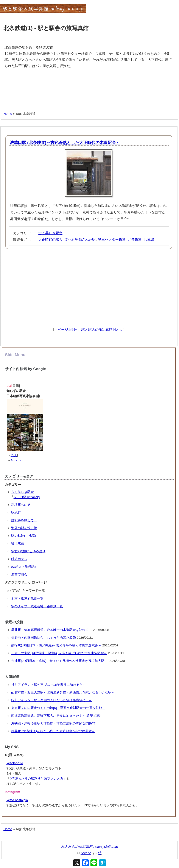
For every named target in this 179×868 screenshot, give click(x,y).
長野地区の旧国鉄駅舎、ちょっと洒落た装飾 (44, 638)
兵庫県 (149, 240)
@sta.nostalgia (17, 800)
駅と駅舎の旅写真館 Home (102, 330)
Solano (86, 853)
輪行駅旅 (18, 543)
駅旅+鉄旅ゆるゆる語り (28, 551)
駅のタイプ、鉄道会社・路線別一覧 (37, 606)
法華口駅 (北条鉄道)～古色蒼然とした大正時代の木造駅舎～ (65, 143)
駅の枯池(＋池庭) (24, 536)
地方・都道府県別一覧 (27, 598)
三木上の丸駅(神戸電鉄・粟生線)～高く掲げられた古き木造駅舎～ (59, 653)
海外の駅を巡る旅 (24, 528)
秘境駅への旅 (21, 505)
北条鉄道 (135, 240)
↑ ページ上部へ (67, 330)
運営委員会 (19, 574)
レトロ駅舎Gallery (27, 497)
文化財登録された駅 (80, 240)
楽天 (14, 455)
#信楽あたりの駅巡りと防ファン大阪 (36, 778)
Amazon (16, 460)
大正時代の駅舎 (50, 240)
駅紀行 (16, 512)
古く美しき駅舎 (50, 233)
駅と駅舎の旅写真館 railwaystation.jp (90, 847)
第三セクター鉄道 (112, 240)
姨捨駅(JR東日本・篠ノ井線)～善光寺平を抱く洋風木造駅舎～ (56, 645)
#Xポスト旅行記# (24, 567)
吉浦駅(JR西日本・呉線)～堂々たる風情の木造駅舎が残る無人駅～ (59, 661)
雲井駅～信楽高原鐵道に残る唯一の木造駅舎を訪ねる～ (52, 630)
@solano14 (15, 763)
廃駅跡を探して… (24, 520)
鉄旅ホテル (19, 559)
